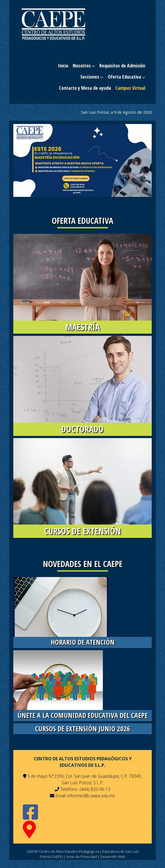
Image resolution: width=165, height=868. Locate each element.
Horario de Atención (83, 642)
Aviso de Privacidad (82, 857)
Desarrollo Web (113, 857)
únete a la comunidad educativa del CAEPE (82, 715)
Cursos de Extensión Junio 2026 (82, 729)
